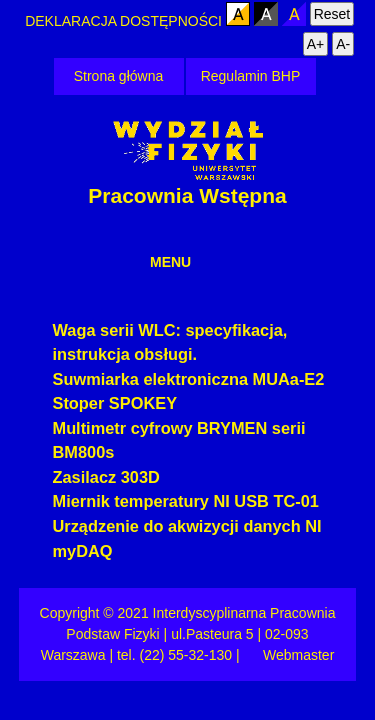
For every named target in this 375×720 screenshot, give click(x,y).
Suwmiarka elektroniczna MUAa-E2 (189, 379)
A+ (316, 44)
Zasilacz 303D (106, 477)
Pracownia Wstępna (187, 195)
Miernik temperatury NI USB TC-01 (186, 501)
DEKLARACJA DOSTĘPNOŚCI (125, 21)
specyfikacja (234, 330)
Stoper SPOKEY (115, 403)
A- (343, 44)
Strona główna (119, 76)
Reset (332, 14)
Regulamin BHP (251, 76)
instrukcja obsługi (123, 354)
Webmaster (298, 655)
